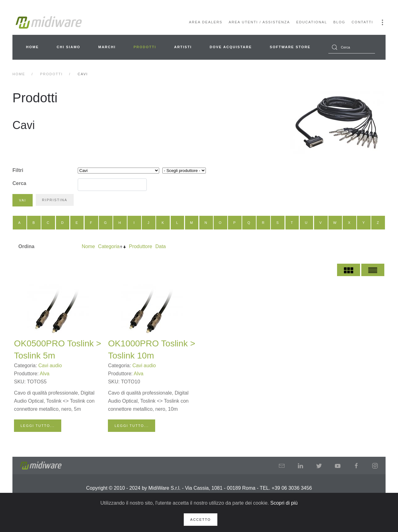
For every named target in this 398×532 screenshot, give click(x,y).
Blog (339, 22)
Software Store (290, 47)
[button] (382, 22)
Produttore (141, 246)
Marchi (107, 47)
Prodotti (145, 47)
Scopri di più (284, 503)
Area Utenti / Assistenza (259, 22)
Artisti (183, 47)
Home (32, 47)
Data (160, 246)
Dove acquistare (231, 47)
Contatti (362, 22)
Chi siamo (68, 47)
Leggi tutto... (38, 426)
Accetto (201, 520)
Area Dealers (206, 22)
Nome (88, 246)
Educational (312, 22)
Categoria (109, 246)
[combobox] (352, 47)
